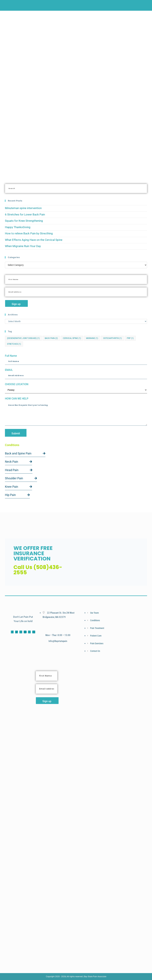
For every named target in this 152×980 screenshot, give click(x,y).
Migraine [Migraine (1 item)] (92, 338)
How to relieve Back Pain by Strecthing (29, 233)
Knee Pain (19, 487)
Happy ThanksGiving (18, 227)
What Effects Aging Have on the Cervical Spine (34, 240)
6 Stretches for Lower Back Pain (25, 214)
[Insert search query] (76, 188)
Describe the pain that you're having (76, 413)
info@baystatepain (58, 641)
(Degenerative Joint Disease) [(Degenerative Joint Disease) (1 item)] (23, 338)
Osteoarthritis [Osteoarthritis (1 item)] (112, 338)
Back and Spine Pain (25, 453)
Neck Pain (19, 462)
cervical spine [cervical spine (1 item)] (72, 338)
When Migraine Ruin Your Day (23, 246)
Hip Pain (17, 495)
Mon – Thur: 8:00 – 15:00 (58, 635)
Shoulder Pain (21, 478)
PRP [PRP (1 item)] (130, 338)
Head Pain (19, 470)
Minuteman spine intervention (23, 208)
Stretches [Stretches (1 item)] (14, 344)
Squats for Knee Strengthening (24, 221)
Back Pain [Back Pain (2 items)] (51, 338)
